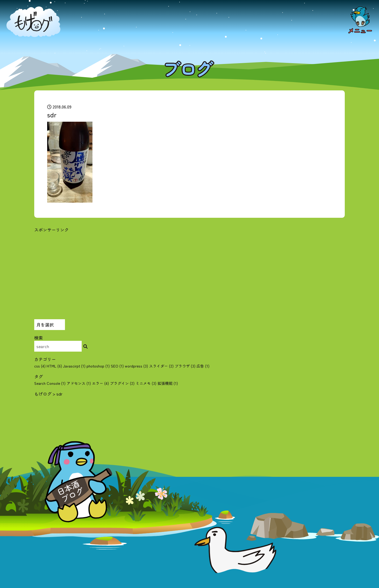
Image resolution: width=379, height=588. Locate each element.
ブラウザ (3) (185, 366)
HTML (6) (54, 366)
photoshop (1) (98, 366)
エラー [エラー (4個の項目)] (100, 383)
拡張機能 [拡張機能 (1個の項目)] (168, 383)
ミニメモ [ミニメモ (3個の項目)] (146, 383)
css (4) (40, 366)
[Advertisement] (189, 271)
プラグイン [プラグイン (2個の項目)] (122, 383)
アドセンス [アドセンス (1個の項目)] (79, 383)
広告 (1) (203, 366)
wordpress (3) (136, 366)
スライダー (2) (161, 366)
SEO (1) (117, 366)
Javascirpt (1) (74, 366)
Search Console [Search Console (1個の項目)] (50, 383)
